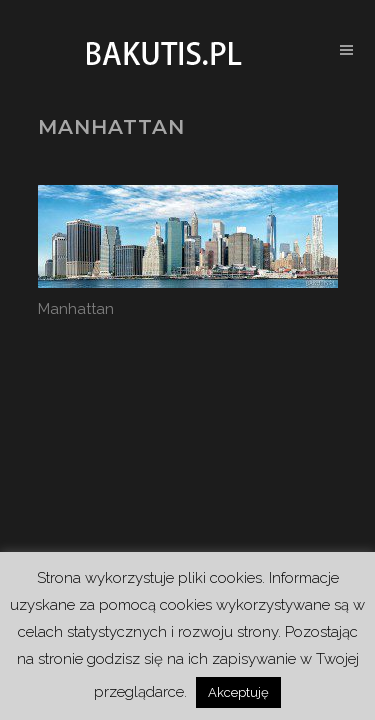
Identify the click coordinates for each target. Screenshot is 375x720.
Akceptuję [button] (238, 692)
